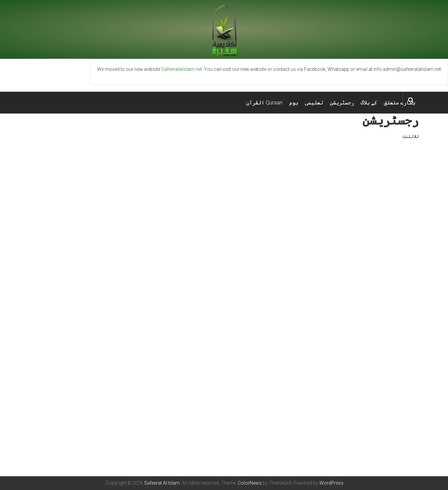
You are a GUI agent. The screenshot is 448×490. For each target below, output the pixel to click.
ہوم (294, 103)
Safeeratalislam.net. (182, 69)
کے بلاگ (369, 103)
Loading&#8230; (224, 296)
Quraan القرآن (264, 103)
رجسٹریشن (342, 103)
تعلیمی (314, 103)
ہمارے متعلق (400, 103)
